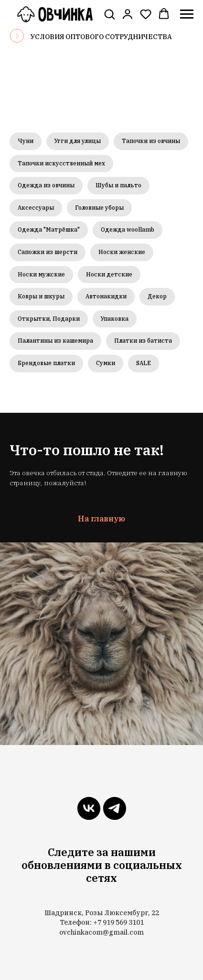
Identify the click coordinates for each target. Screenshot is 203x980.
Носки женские (122, 252)
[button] (109, 14)
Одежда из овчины (46, 185)
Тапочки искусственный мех (61, 163)
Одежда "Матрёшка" (49, 230)
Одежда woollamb (128, 230)
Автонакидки (106, 296)
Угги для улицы (78, 141)
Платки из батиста (143, 341)
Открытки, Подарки (49, 319)
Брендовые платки (46, 363)
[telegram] (115, 808)
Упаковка (115, 319)
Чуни (26, 141)
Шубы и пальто (118, 185)
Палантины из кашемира (55, 341)
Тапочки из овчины (151, 141)
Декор (157, 296)
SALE (144, 363)
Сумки (106, 363)
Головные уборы (99, 208)
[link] (128, 14)
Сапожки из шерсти (48, 252)
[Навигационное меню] (187, 14)
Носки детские (109, 274)
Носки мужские (41, 274)
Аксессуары (36, 208)
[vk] (89, 808)
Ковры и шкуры (41, 296)
